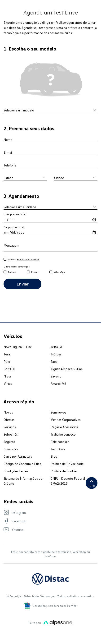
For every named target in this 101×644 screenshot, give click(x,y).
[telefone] (5, 272)
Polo (7, 361)
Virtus (8, 384)
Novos (8, 412)
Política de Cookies (64, 471)
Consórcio (11, 449)
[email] (28, 272)
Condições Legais (16, 471)
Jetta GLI (57, 347)
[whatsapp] (51, 272)
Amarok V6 (58, 384)
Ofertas (9, 420)
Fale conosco (60, 442)
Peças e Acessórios (64, 427)
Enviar (23, 284)
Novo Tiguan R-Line (18, 347)
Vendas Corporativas (66, 420)
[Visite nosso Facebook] (48, 521)
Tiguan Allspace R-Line (67, 369)
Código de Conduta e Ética (22, 464)
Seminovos (58, 412)
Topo (92, 483)
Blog (54, 456)
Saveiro (56, 376)
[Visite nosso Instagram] (48, 512)
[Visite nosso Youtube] (48, 529)
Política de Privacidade (67, 464)
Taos (54, 361)
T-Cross (56, 354)
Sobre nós (11, 434)
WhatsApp (59, 272)
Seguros (9, 442)
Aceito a (21, 260)
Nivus (8, 376)
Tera (7, 354)
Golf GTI (9, 369)
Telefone (12, 272)
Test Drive (58, 449)
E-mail (35, 272)
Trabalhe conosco (63, 434)
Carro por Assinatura (18, 456)
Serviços (10, 427)
